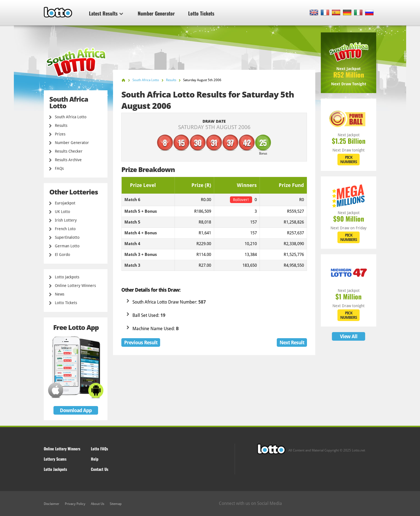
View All (349, 336)
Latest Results (106, 13)
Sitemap (116, 504)
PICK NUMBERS (349, 160)
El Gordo (62, 255)
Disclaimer (52, 504)
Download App (76, 410)
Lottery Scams (55, 459)
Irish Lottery (66, 220)
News (60, 294)
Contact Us (100, 469)
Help (95, 459)
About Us (98, 504)
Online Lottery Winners (75, 286)
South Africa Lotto (71, 117)
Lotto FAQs (99, 449)
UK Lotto (62, 212)
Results (61, 125)
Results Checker (69, 151)
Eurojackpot (65, 203)
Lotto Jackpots (67, 277)
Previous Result (141, 342)
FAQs (59, 168)
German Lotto (67, 246)
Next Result (292, 342)
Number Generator (156, 13)
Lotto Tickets (201, 13)
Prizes (60, 134)
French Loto (65, 229)
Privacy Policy (75, 504)
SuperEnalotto (67, 237)
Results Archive (68, 160)
